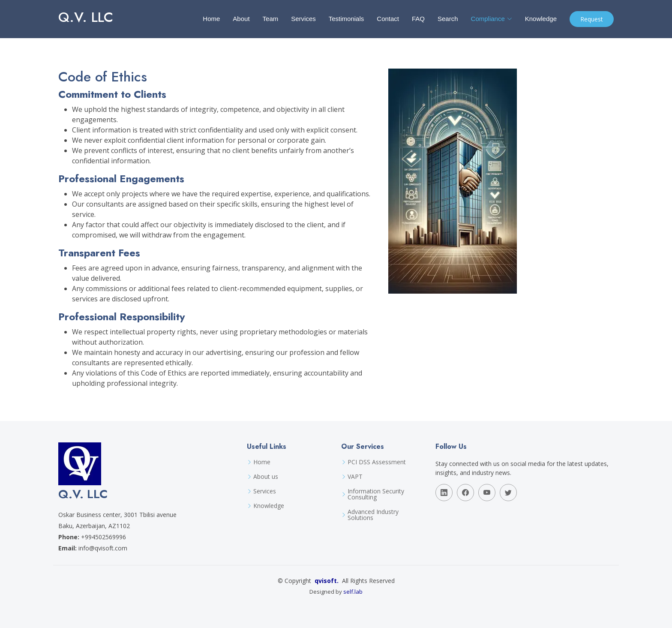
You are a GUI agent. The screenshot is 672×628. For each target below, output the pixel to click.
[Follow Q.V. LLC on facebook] (465, 493)
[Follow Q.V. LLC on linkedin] (444, 493)
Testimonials (346, 19)
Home (211, 19)
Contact (388, 19)
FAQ (418, 19)
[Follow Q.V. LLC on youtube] (487, 493)
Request (592, 19)
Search (448, 19)
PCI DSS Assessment (377, 462)
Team (271, 19)
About (241, 19)
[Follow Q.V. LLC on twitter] (508, 493)
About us (266, 477)
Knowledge (541, 19)
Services (303, 19)
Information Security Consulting (376, 494)
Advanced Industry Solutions (373, 515)
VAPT (355, 477)
